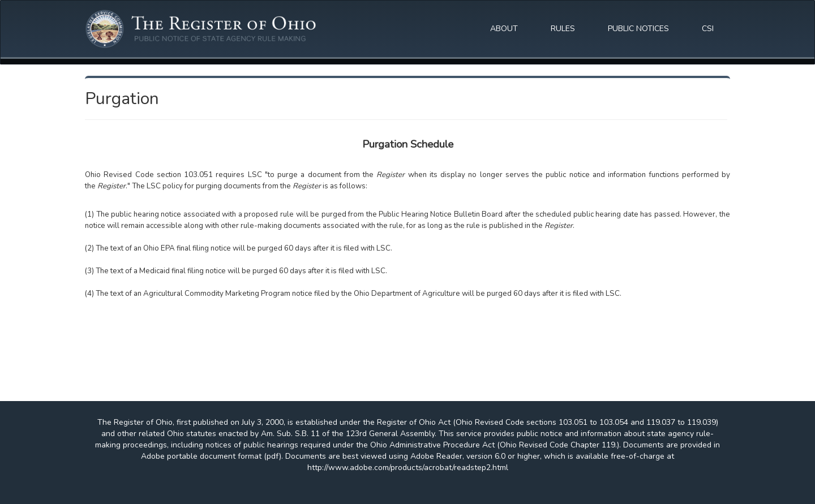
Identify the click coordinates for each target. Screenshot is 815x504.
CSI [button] (708, 29)
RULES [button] (563, 29)
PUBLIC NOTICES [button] (638, 29)
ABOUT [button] (504, 29)
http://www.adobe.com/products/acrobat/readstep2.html (408, 468)
